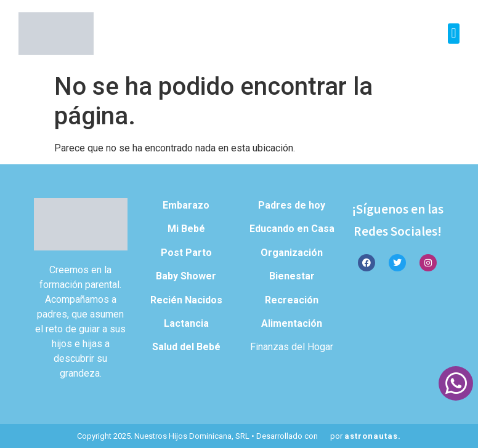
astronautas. (373, 436)
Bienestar (292, 276)
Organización (292, 253)
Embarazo (186, 205)
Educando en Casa (292, 229)
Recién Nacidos (186, 300)
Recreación (292, 300)
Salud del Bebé (186, 347)
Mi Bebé (186, 229)
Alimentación (292, 323)
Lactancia (186, 323)
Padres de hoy (292, 205)
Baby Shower (186, 276)
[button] (454, 34)
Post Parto (186, 253)
